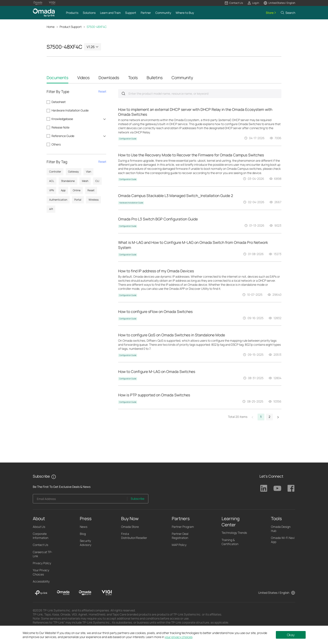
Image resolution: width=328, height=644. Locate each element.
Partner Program (183, 527)
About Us (39, 527)
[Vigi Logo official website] (52, 3)
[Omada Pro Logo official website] (38, 3)
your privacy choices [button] (179, 637)
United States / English (274, 593)
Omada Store (130, 527)
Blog (83, 534)
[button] (234, 3)
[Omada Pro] (85, 593)
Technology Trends (234, 533)
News (84, 527)
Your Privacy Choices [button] (41, 572)
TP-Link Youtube (277, 488)
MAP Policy (179, 545)
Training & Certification (230, 542)
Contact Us (40, 545)
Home (51, 27)
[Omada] (63, 593)
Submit (123, 94)
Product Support (71, 27)
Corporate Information (41, 536)
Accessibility (41, 581)
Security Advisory (86, 543)
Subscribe (138, 499)
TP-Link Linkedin (264, 488)
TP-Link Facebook (291, 488)
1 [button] (261, 417)
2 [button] (269, 417)
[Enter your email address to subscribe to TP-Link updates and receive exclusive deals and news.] (80, 500)
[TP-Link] (41, 593)
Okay (291, 635)
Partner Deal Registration (180, 536)
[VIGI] (107, 593)
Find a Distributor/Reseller (134, 536)
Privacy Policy (42, 563)
